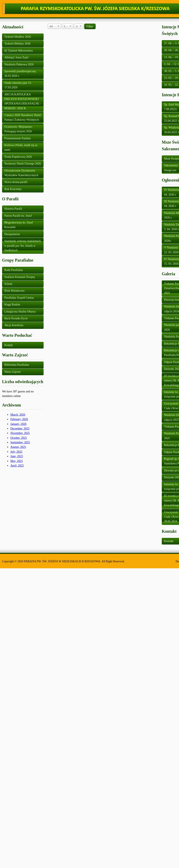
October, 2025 (19, 438)
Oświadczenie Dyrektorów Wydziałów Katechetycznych (21, 173)
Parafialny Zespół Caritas (19, 298)
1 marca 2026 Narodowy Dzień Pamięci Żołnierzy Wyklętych (23, 117)
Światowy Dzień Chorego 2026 (23, 164)
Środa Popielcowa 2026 (18, 157)
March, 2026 (18, 415)
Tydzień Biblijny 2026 (17, 44)
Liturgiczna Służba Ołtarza (20, 312)
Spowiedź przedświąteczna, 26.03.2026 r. (20, 74)
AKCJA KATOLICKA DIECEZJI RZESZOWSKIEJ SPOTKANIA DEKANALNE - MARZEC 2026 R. (23, 101)
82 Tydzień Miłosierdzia (18, 51)
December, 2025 (20, 429)
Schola (8, 284)
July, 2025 (16, 452)
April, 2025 (17, 466)
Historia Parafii (13, 209)
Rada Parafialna (14, 270)
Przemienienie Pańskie (18, 138)
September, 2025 (20, 442)
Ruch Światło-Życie (16, 318)
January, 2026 (18, 424)
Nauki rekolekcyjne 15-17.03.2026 (18, 85)
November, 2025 (20, 433)
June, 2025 (17, 456)
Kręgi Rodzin (12, 305)
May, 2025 (17, 461)
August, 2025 (18, 447)
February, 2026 (19, 419)
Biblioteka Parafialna (17, 365)
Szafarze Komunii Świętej (20, 277)
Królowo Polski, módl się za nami (21, 147)
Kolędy (9, 345)
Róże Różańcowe (15, 291)
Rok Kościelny (13, 189)
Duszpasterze (12, 234)
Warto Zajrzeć (13, 372)
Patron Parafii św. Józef (18, 216)
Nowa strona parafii (16, 182)
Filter (90, 26)
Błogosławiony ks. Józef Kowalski (19, 225)
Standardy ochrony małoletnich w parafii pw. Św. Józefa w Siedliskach (23, 246)
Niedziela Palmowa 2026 (19, 64)
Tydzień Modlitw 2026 (18, 37)
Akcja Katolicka (14, 325)
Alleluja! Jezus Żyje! (16, 57)
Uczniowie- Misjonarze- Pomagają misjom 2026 (18, 129)
